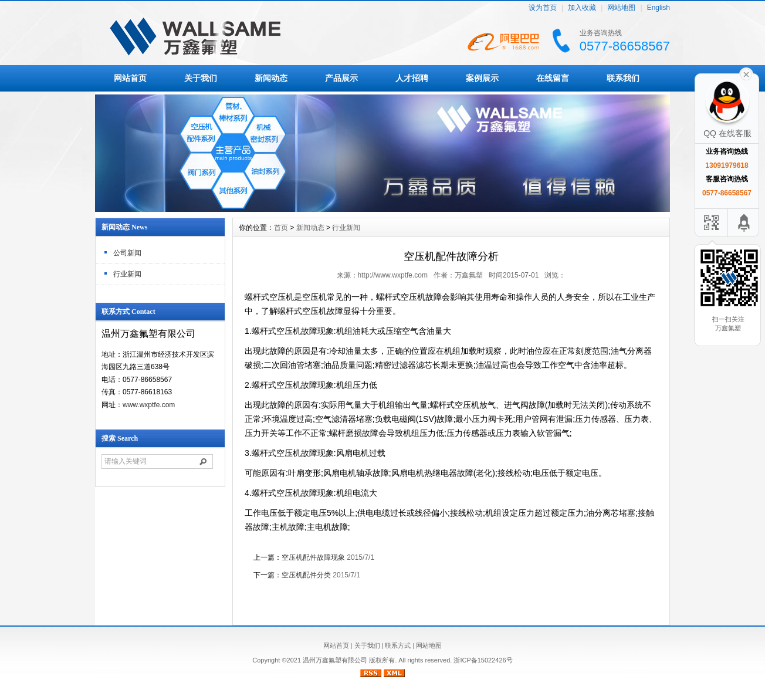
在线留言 (553, 78)
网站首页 (130, 78)
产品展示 (341, 78)
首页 (281, 228)
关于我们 (201, 78)
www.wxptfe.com (149, 405)
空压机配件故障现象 (313, 557)
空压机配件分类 (306, 575)
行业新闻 (127, 274)
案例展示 (482, 78)
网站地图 (621, 8)
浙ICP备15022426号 (483, 660)
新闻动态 (271, 78)
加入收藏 (582, 8)
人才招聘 (412, 78)
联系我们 (623, 78)
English (659, 8)
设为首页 (543, 8)
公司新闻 (127, 253)
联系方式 (398, 645)
